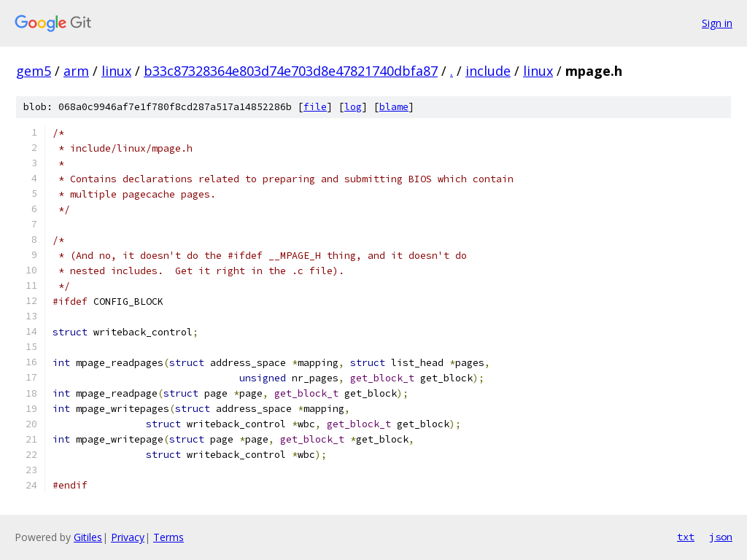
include (488, 71)
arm (76, 71)
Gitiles (88, 537)
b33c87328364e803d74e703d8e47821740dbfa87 (291, 71)
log (353, 107)
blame (394, 107)
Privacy (128, 537)
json (721, 537)
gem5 (34, 71)
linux (116, 71)
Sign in (717, 23)
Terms (169, 537)
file (315, 107)
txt (686, 537)
